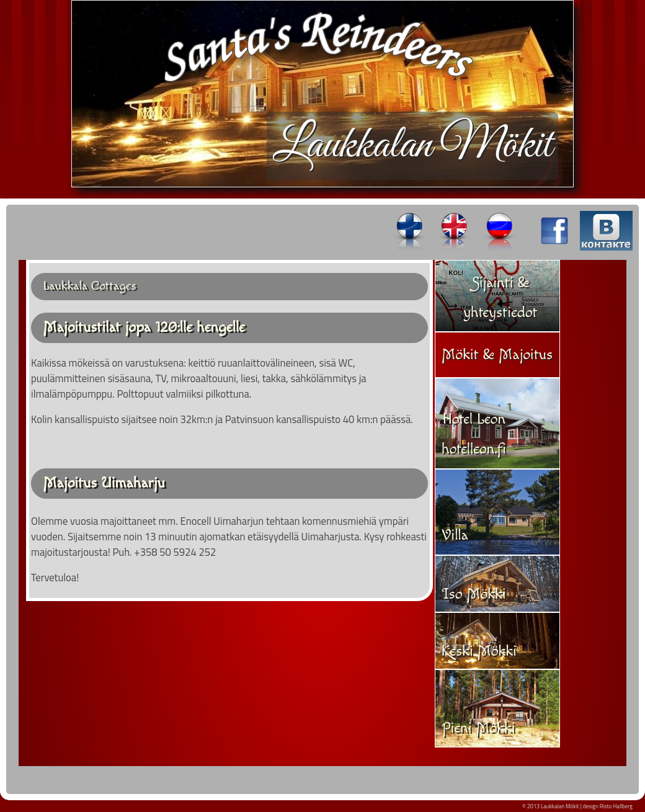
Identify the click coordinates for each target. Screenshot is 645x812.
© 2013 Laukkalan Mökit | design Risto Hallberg (577, 806)
